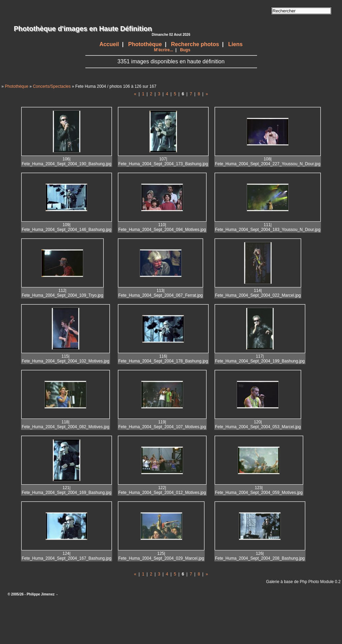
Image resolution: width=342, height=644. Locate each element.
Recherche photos (195, 44)
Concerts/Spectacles (52, 86)
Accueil (109, 44)
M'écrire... (164, 50)
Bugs (185, 50)
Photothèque (145, 44)
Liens (235, 44)
